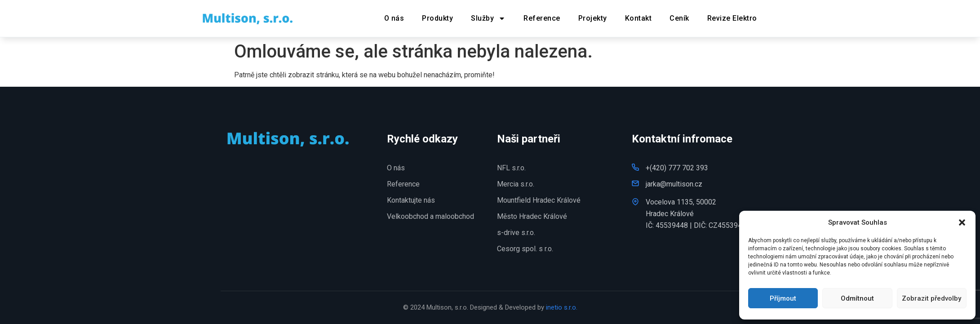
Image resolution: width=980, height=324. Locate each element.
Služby (488, 18)
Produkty (437, 18)
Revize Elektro (732, 18)
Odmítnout (857, 298)
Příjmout (783, 298)
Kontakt (639, 18)
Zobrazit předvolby (931, 298)
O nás (394, 18)
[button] (962, 222)
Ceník (679, 18)
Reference (542, 18)
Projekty (593, 18)
